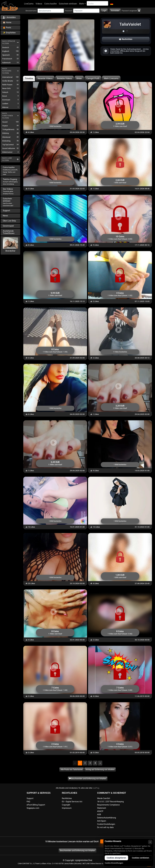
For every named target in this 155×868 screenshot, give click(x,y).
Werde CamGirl (104, 798)
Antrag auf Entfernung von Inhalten (100, 769)
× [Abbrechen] (150, 842)
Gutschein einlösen (68, 4)
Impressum (67, 808)
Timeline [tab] (29, 78)
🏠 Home (7, 22)
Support (6, 211)
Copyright (66, 805)
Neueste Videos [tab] (45, 78)
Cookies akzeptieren (116, 858)
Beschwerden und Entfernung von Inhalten (77, 851)
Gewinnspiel (8, 226)
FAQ (28, 802)
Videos (39, 4)
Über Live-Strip (9, 221)
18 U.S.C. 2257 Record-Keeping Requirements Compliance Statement (110, 805)
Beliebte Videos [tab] (65, 78)
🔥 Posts (7, 28)
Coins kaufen (51, 4)
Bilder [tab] (79, 78)
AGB (99, 815)
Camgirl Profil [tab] (93, 78)
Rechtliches (67, 798)
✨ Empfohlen (9, 33)
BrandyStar (10, 251)
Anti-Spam (102, 821)
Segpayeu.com (33, 808)
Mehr (82, 4)
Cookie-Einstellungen (106, 824)
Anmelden (115, 11)
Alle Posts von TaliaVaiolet (72, 769)
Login (104, 11)
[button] (112, 4)
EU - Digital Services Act (72, 802)
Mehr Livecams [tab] (111, 78)
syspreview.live (84, 860)
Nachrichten (126, 39)
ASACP (100, 811)
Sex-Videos (8, 191)
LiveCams (29, 4)
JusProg (96, 788)
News (5, 216)
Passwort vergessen (129, 11)
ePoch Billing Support (36, 805)
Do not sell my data (105, 827)
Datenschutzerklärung (107, 818)
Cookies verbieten (140, 858)
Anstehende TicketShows (9, 232)
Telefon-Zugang (10, 182)
